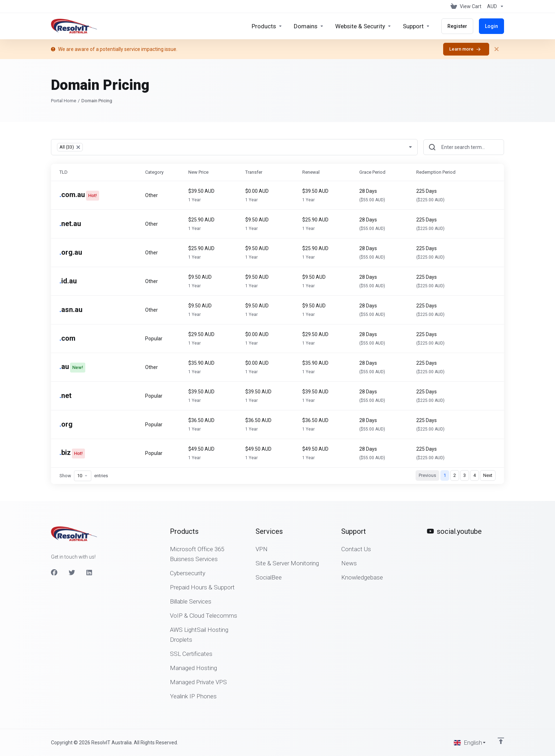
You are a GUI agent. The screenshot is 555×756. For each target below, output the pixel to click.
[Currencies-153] (494, 6)
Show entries (84, 476)
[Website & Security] (363, 26)
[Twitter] (72, 573)
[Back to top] (501, 741)
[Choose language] (470, 743)
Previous (427, 475)
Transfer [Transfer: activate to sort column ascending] (254, 172)
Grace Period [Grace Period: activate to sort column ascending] (372, 172)
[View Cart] (466, 6)
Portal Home (64, 101)
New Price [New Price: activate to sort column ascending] (198, 172)
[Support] (416, 26)
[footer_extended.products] (267, 26)
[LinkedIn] (90, 573)
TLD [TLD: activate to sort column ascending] (64, 172)
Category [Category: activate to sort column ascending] (154, 172)
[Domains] (309, 26)
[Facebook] (54, 573)
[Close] (497, 49)
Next (488, 475)
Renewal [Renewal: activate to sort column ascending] (311, 172)
